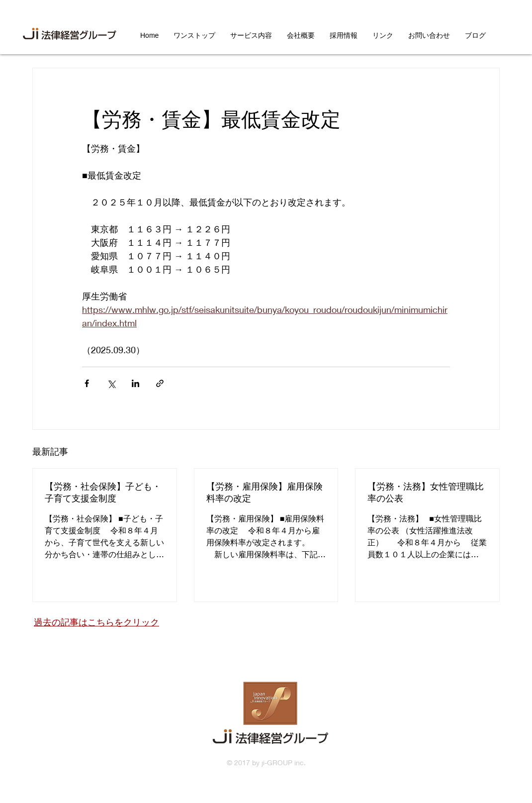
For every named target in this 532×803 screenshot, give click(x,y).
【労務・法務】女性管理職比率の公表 (426, 492)
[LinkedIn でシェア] (135, 383)
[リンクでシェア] (160, 383)
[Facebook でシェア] (87, 383)
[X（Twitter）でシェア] (111, 383)
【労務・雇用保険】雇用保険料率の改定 (265, 492)
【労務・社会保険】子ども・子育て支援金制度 (103, 492)
